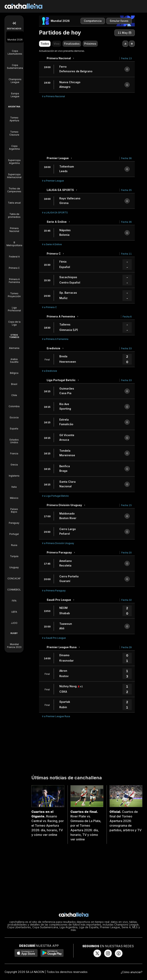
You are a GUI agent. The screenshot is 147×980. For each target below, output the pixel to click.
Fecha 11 (126, 254)
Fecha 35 (126, 190)
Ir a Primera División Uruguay (58, 543)
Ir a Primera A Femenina (55, 339)
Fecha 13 (126, 58)
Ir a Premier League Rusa (56, 716)
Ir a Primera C (49, 307)
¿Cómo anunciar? (132, 972)
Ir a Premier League (53, 181)
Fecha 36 (126, 158)
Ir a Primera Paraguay (54, 591)
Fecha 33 (126, 348)
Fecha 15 (126, 505)
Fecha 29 (127, 647)
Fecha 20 (127, 553)
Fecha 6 (127, 317)
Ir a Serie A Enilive (52, 244)
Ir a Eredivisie (50, 371)
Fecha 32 (127, 600)
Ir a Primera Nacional (53, 96)
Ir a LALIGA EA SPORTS (55, 213)
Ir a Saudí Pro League (54, 638)
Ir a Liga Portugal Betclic (56, 496)
